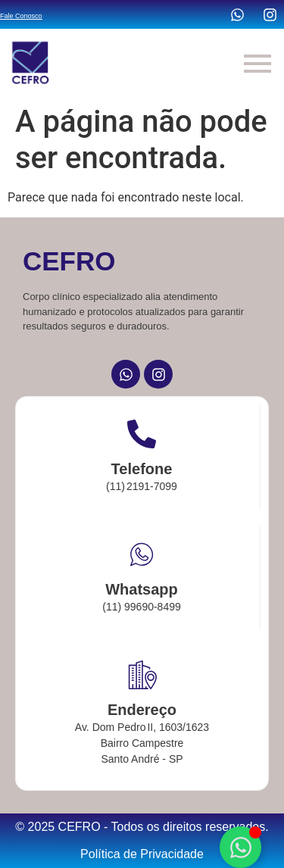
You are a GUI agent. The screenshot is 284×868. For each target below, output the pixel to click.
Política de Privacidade (142, 854)
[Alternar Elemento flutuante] (240, 847)
